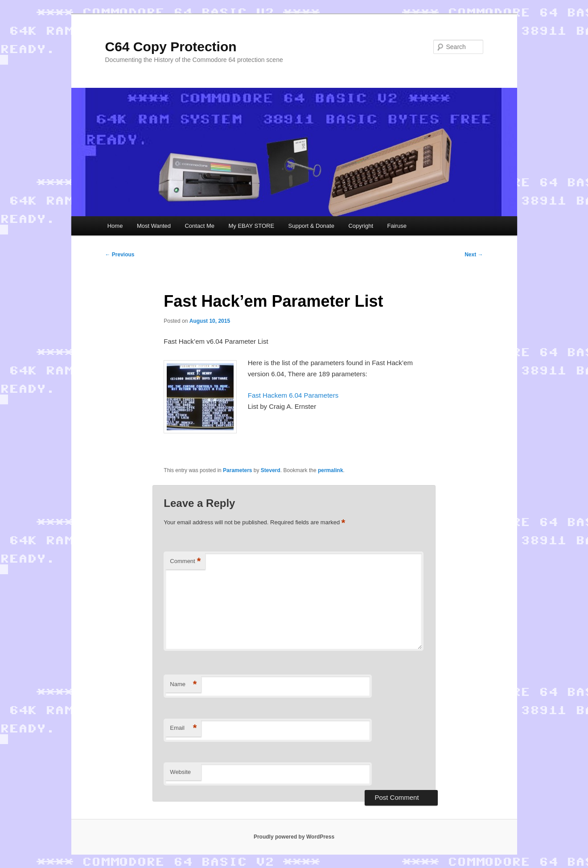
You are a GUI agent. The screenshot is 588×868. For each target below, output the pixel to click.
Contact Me (199, 226)
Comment (185, 562)
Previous (120, 255)
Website (180, 772)
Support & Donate (311, 226)
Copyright (361, 226)
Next (474, 255)
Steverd (271, 470)
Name (183, 685)
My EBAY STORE (251, 226)
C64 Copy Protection (171, 47)
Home (115, 226)
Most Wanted (154, 226)
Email (183, 728)
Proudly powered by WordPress (294, 837)
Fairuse (397, 226)
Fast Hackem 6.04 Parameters (293, 395)
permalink (331, 470)
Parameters (237, 470)
